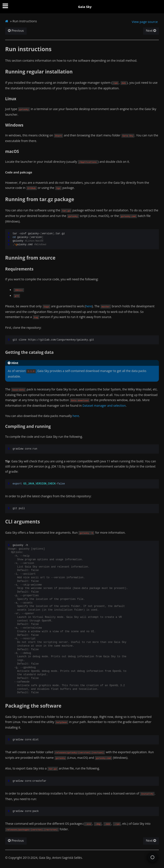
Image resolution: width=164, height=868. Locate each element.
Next (151, 31)
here (89, 306)
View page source (145, 22)
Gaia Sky (85, 7)
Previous (16, 31)
